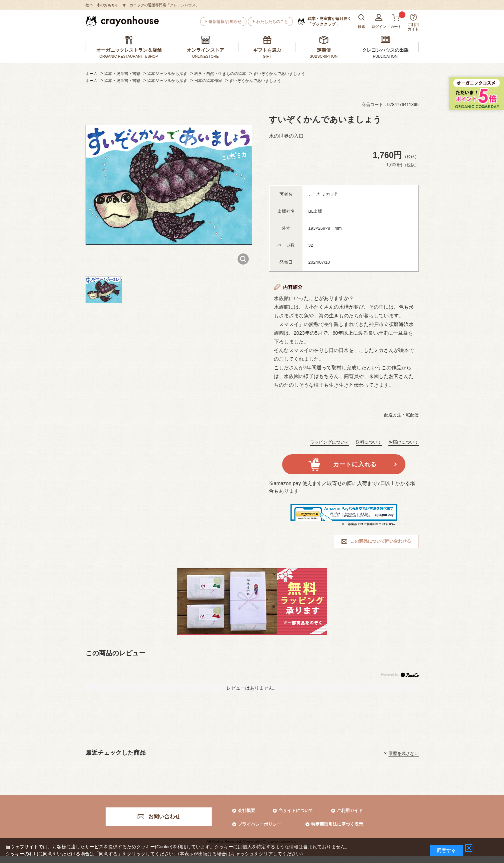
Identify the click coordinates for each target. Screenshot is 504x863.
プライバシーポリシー (259, 824)
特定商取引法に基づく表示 (337, 824)
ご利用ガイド (350, 810)
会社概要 (247, 810)
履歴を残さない (404, 753)
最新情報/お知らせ (225, 22)
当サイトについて (296, 810)
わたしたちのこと (272, 22)
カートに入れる (355, 464)
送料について (369, 442)
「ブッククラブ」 (329, 21)
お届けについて (404, 442)
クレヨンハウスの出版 (385, 50)
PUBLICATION (385, 56)
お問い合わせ (164, 816)
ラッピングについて (330, 442)
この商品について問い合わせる (381, 541)
